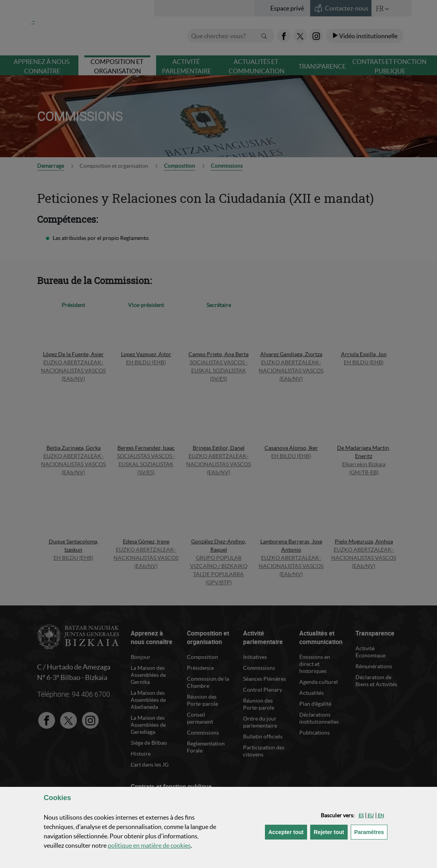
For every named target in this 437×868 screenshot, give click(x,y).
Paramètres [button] (371, 832)
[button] (361, 816)
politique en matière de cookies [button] (149, 845)
